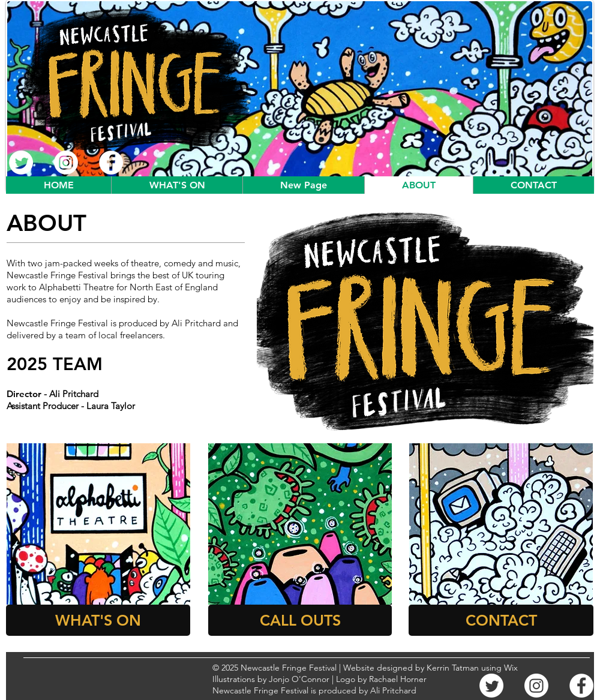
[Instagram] (66, 163)
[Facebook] (111, 163)
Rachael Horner (398, 679)
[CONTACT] (501, 620)
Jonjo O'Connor (299, 679)
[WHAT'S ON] (98, 620)
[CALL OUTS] (300, 620)
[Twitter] (21, 163)
